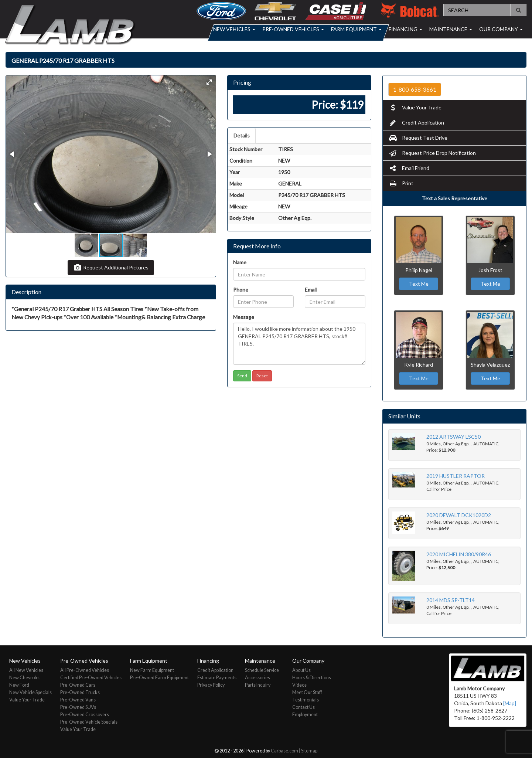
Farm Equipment (356, 29)
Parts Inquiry (258, 685)
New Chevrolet (25, 678)
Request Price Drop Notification (432, 153)
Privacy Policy (211, 685)
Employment (305, 715)
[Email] (335, 302)
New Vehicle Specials (30, 692)
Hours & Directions (312, 678)
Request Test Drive (418, 138)
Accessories (258, 678)
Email (311, 290)
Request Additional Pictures (111, 267)
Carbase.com (284, 751)
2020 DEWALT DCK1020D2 (459, 515)
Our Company (501, 29)
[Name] (299, 274)
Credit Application (416, 123)
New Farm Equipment (152, 670)
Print (401, 183)
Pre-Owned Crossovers (85, 715)
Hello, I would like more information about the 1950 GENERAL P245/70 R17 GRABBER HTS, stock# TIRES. (299, 344)
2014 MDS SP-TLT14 (451, 600)
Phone (241, 290)
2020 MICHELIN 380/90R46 (459, 554)
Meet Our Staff (307, 692)
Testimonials (306, 700)
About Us (301, 670)
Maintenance (451, 29)
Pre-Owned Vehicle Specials (89, 722)
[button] (209, 82)
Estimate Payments (217, 678)
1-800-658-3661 (415, 89)
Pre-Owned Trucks (80, 692)
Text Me (419, 284)
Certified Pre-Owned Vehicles (91, 678)
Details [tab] (242, 135)
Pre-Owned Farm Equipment (159, 678)
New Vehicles (234, 29)
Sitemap (309, 751)
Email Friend (409, 168)
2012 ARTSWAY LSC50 (453, 437)
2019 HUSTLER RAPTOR (456, 476)
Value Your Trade (415, 107)
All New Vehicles (26, 670)
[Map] (510, 703)
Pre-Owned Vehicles (293, 29)
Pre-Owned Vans (78, 700)
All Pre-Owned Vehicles (85, 670)
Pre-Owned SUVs (78, 707)
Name (240, 262)
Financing (405, 29)
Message (244, 317)
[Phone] (263, 302)
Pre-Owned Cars (78, 685)
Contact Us (303, 707)
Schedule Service (262, 670)
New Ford (19, 685)
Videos (299, 685)
